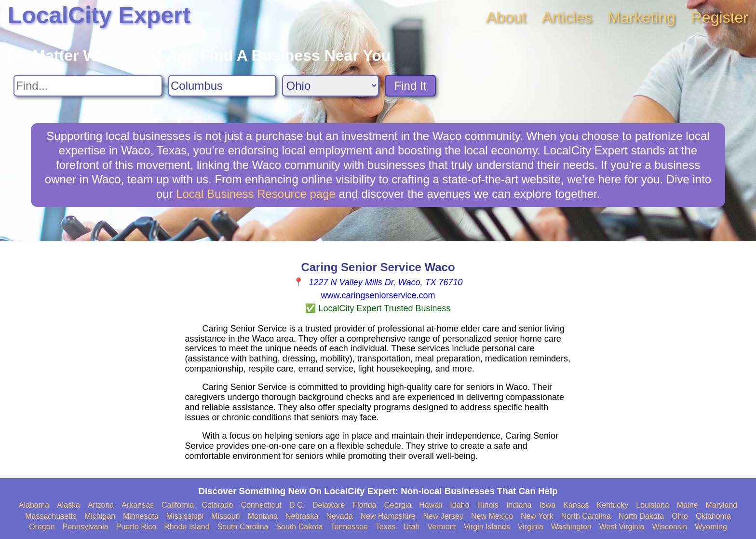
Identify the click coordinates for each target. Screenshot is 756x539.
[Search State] (331, 86)
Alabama (34, 505)
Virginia (531, 527)
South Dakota (299, 527)
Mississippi (185, 516)
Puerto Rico (136, 527)
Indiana (519, 505)
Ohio (680, 516)
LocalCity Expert (99, 15)
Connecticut (261, 505)
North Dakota (641, 516)
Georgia (398, 505)
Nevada (339, 516)
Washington (571, 527)
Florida (365, 505)
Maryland (721, 505)
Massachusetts (51, 516)
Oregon (42, 527)
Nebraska (302, 516)
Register (720, 17)
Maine (688, 505)
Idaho (459, 505)
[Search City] (222, 86)
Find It (411, 86)
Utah (412, 527)
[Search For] (88, 86)
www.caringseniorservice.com (378, 295)
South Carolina (243, 527)
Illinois (487, 505)
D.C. (297, 505)
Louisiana (653, 505)
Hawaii (431, 505)
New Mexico (492, 516)
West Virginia (622, 527)
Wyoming (711, 527)
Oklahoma (713, 516)
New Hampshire (388, 516)
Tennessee (349, 527)
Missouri (226, 516)
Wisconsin (669, 527)
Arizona (101, 505)
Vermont (442, 527)
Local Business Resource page (256, 194)
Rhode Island (187, 527)
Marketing (641, 17)
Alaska (68, 505)
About (506, 17)
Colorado (217, 505)
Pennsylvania (86, 527)
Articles (567, 17)
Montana (263, 516)
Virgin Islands (487, 527)
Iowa (547, 505)
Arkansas (138, 505)
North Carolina (586, 516)
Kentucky (613, 505)
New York (537, 516)
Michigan (100, 516)
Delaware (329, 505)
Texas (386, 527)
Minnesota (141, 516)
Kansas (576, 505)
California (178, 505)
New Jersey (443, 516)
